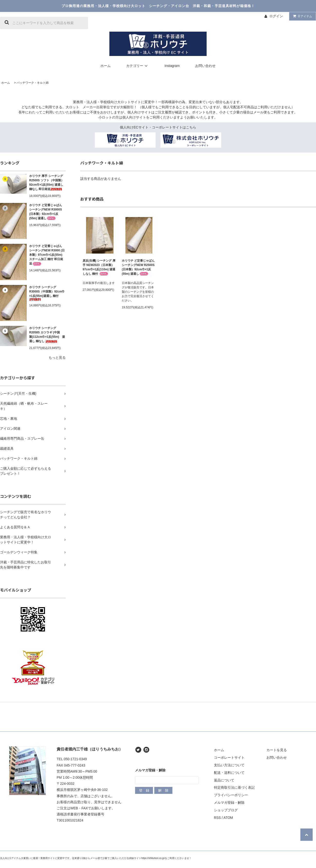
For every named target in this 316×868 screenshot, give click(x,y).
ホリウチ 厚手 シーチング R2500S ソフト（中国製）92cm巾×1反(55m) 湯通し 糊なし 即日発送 (47, 183)
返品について (224, 780)
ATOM (228, 818)
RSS (217, 818)
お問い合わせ (205, 66)
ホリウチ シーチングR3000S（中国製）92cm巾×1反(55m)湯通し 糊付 (47, 293)
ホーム (105, 66)
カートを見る (277, 750)
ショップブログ (226, 810)
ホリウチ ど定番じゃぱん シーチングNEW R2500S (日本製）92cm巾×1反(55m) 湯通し (138, 267)
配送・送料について (229, 773)
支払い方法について (229, 765)
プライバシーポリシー (231, 795)
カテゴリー (138, 66)
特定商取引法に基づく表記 (234, 787)
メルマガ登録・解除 (229, 803)
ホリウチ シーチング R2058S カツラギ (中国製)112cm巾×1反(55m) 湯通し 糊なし (47, 335)
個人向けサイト (139, 112)
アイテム (301, 16)
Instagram (172, 66)
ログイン (276, 16)
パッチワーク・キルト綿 (33, 83)
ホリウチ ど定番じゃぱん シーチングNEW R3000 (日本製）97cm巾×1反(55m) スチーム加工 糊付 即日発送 (47, 255)
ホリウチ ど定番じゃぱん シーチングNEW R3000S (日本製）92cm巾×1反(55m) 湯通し (46, 212)
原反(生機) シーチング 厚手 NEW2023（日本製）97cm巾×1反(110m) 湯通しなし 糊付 (99, 267)
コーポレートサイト (229, 758)
